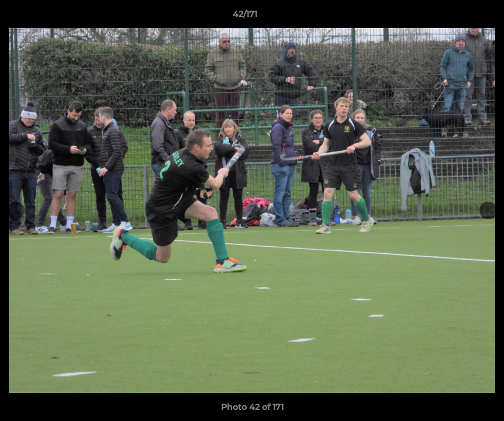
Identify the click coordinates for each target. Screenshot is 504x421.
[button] (455, 17)
